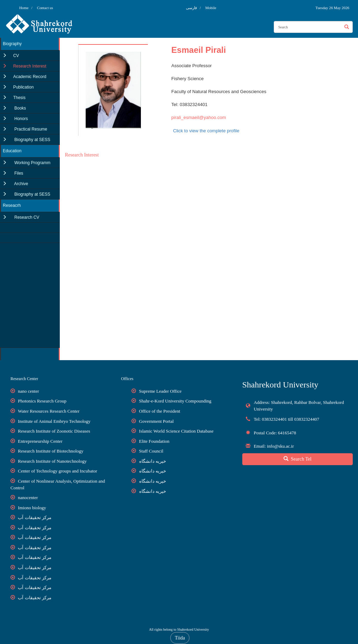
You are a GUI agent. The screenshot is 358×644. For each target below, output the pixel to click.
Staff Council (151, 451)
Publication (24, 87)
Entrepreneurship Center (40, 441)
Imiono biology (32, 508)
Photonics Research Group (42, 401)
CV (16, 56)
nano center (28, 391)
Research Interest (30, 66)
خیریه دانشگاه (153, 461)
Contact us (45, 8)
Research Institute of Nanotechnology (52, 461)
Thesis (19, 98)
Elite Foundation (154, 441)
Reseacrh (12, 205)
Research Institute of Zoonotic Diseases (54, 431)
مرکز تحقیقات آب (35, 517)
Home (24, 8)
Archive (21, 184)
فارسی (192, 8)
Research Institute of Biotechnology (51, 451)
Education (12, 151)
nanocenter (28, 498)
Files (18, 173)
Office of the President (160, 411)
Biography (12, 44)
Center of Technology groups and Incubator (58, 471)
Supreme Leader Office (160, 391)
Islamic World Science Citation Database (176, 431)
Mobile (211, 8)
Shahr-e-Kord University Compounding (175, 401)
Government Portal (156, 421)
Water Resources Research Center (49, 411)
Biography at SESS (32, 140)
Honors (21, 119)
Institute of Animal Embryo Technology (54, 421)
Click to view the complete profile (206, 131)
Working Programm (32, 163)
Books (20, 108)
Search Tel (298, 459)
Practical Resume (30, 129)
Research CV (26, 217)
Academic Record (30, 77)
